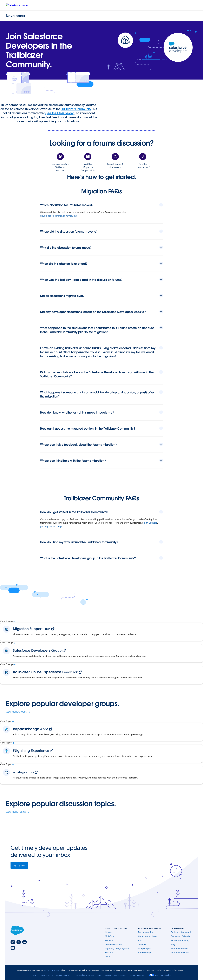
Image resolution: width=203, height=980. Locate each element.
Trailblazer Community (76, 109)
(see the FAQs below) (60, 113)
